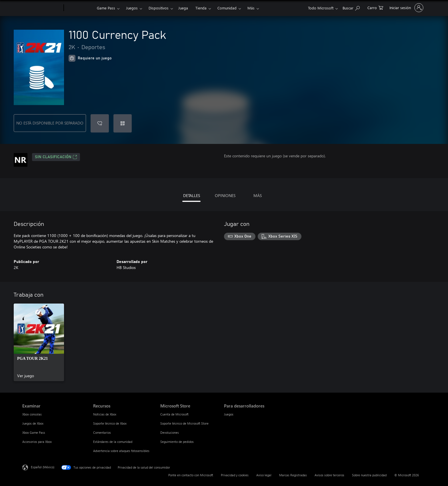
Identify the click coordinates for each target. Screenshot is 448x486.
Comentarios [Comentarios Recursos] (102, 432)
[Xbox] (80, 8)
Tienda (201, 8)
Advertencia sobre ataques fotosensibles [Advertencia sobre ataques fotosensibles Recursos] (121, 451)
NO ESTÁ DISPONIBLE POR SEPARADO (50, 123)
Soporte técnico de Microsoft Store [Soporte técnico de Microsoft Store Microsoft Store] (184, 423)
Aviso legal (264, 475)
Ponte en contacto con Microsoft (191, 475)
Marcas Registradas (293, 475)
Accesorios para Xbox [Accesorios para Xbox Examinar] (37, 442)
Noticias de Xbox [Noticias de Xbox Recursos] (105, 414)
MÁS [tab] (258, 195)
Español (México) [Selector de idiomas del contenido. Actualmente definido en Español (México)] (43, 467)
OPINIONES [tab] (225, 195)
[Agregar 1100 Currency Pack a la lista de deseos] (100, 123)
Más (251, 8)
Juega (183, 8)
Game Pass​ (106, 8)
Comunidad (227, 8)
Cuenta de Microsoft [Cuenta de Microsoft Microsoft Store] (174, 414)
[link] (39, 342)
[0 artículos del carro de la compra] (375, 7)
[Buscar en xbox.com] (351, 7)
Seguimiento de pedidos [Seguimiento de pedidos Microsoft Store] (177, 442)
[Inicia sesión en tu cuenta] (406, 8)
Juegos (132, 8)
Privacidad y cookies (235, 475)
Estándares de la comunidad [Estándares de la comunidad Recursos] (113, 442)
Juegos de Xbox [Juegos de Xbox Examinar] (33, 423)
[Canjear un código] (123, 123)
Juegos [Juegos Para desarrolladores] (229, 414)
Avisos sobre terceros (329, 475)
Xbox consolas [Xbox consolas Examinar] (32, 414)
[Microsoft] (42, 8)
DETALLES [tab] (192, 195)
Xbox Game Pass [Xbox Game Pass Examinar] (34, 432)
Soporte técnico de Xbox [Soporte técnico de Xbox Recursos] (110, 423)
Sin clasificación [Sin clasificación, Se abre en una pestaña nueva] (56, 157)
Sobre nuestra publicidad (369, 475)
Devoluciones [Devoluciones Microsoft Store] (170, 432)
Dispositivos (159, 8)
